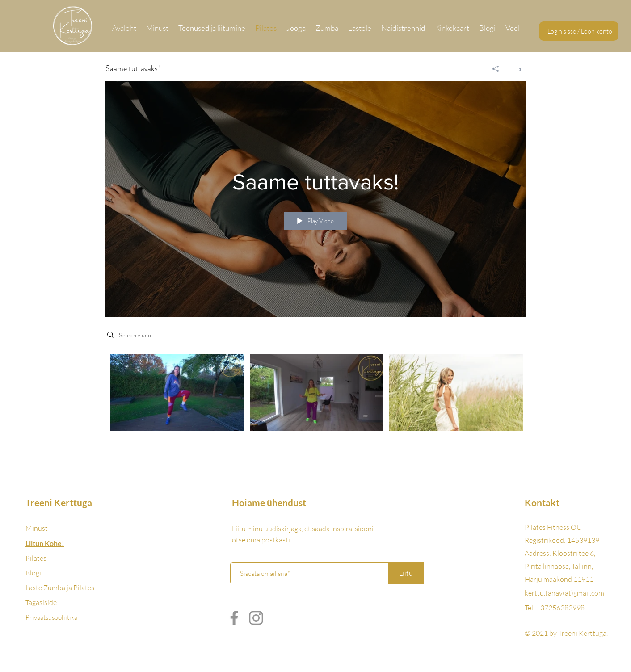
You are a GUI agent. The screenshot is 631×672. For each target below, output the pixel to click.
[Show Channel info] (517, 69)
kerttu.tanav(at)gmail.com (564, 593)
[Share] (496, 69)
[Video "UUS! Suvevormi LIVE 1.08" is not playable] (456, 393)
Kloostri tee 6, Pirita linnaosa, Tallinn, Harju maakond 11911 (560, 566)
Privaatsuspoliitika (51, 617)
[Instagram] (256, 618)
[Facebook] (234, 618)
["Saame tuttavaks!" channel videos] (315, 398)
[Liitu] (406, 573)
